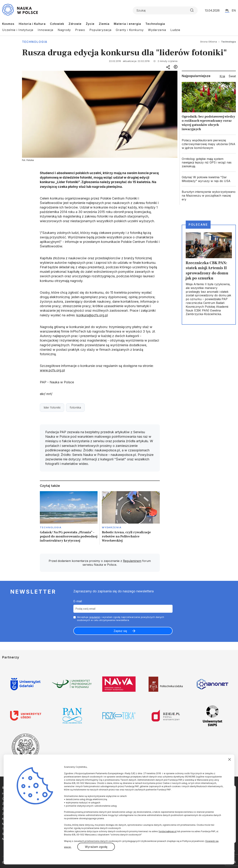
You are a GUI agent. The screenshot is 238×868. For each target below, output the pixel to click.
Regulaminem (132, 561)
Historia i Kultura (32, 24)
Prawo (80, 30)
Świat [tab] (232, 76)
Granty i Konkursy (130, 30)
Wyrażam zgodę (96, 847)
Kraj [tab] (222, 76)
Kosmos (8, 24)
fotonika (75, 407)
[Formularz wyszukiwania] (165, 10)
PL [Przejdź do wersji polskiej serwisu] (227, 10)
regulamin (95, 617)
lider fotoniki (52, 407)
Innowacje (46, 30)
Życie (90, 24)
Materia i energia (127, 24)
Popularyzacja (100, 30)
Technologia (155, 24)
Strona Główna (209, 42)
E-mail (78, 601)
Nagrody (64, 30)
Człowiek (57, 24)
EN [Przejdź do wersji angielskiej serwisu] (234, 10)
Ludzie (175, 30)
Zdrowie (75, 24)
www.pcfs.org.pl (52, 370)
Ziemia (104, 24)
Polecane (198, 225)
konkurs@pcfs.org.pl (92, 315)
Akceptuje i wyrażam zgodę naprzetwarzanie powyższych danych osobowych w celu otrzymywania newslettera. (121, 619)
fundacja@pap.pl (168, 831)
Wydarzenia (157, 30)
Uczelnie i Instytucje (18, 30)
